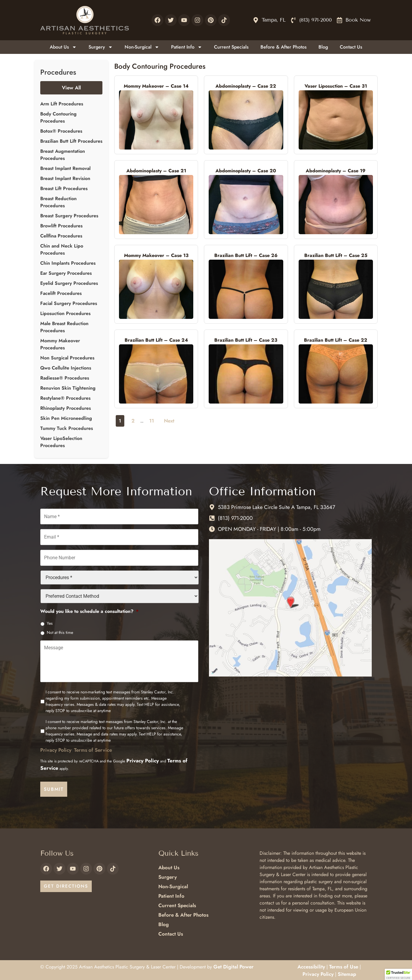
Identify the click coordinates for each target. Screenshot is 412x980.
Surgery (101, 47)
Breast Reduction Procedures (58, 202)
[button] (398, 974)
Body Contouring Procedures (58, 117)
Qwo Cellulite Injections (66, 368)
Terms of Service (93, 752)
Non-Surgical (142, 47)
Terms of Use (344, 965)
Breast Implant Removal (65, 168)
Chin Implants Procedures (68, 263)
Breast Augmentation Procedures (63, 155)
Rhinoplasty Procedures (66, 408)
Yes (50, 620)
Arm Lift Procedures (62, 104)
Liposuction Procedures (65, 313)
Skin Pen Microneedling (66, 418)
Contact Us (351, 47)
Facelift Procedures (61, 293)
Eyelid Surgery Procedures (69, 283)
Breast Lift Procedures (64, 188)
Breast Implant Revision (65, 178)
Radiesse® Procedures (65, 378)
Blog (323, 47)
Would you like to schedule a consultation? (89, 608)
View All (71, 88)
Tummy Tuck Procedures (67, 428)
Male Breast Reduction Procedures (64, 327)
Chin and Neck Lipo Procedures (62, 249)
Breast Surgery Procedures (69, 216)
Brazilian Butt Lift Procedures (71, 141)
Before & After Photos (284, 47)
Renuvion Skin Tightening (68, 388)
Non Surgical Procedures (67, 358)
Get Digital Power (234, 965)
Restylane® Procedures (65, 398)
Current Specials (231, 47)
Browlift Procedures (61, 226)
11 (152, 421)
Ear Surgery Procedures (66, 273)
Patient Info (187, 47)
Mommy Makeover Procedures (60, 344)
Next (169, 421)
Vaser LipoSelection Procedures (61, 442)
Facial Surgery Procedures (69, 303)
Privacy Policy (56, 752)
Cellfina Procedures (61, 236)
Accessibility (311, 965)
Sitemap (347, 973)
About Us (63, 47)
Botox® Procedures (61, 131)
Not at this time (60, 629)
